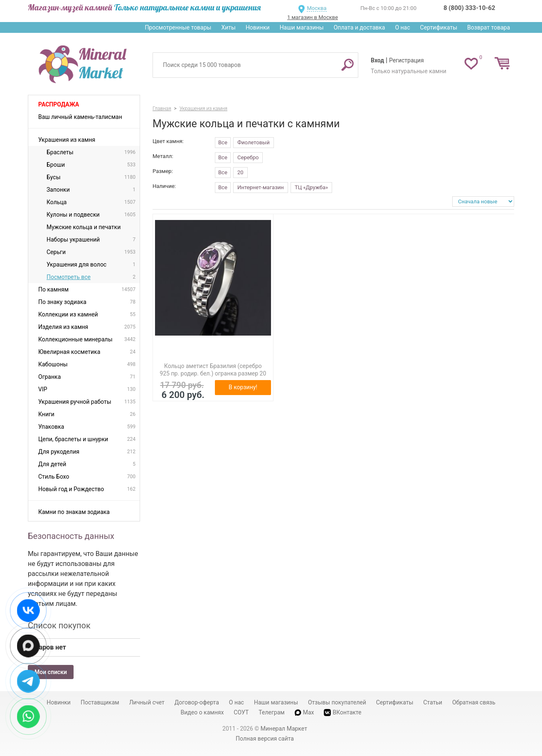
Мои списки (51, 672)
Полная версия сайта (265, 739)
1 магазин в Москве (313, 17)
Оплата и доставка (360, 27)
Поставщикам (100, 702)
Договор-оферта (197, 702)
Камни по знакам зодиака (74, 512)
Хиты (228, 27)
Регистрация (406, 60)
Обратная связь (474, 702)
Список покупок (59, 625)
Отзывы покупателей (337, 702)
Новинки (258, 27)
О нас (402, 27)
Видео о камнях (202, 712)
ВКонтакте (342, 713)
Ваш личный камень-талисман (80, 117)
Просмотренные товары (178, 27)
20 (240, 172)
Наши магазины (302, 27)
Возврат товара (489, 27)
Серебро (248, 157)
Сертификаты (439, 27)
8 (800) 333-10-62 (469, 8)
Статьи (433, 702)
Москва (317, 8)
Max (304, 712)
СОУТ (241, 712)
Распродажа (59, 104)
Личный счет (147, 702)
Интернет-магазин (261, 187)
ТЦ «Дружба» (311, 187)
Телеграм (271, 712)
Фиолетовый (254, 142)
